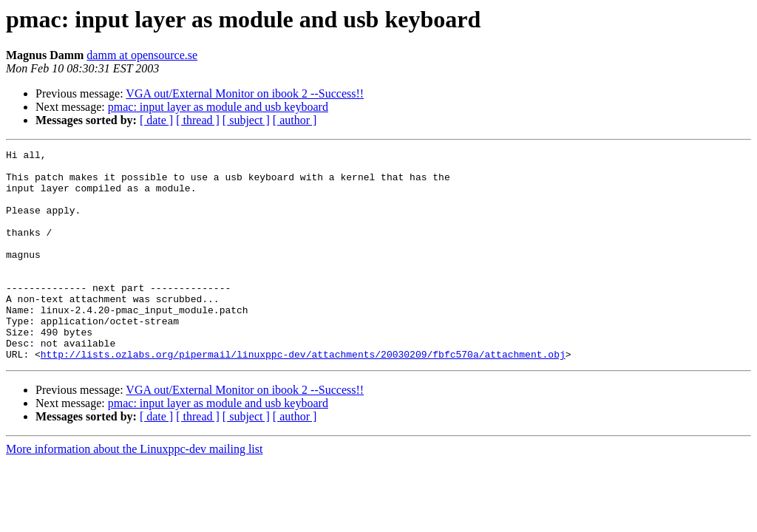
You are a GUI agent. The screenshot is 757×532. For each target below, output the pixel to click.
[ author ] (295, 120)
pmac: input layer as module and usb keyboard (218, 107)
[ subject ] (246, 120)
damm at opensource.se (142, 55)
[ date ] (156, 120)
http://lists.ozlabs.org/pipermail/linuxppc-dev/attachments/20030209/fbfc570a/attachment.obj (303, 396)
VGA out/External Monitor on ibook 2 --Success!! (245, 93)
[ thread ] (198, 120)
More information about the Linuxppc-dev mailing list (134, 491)
